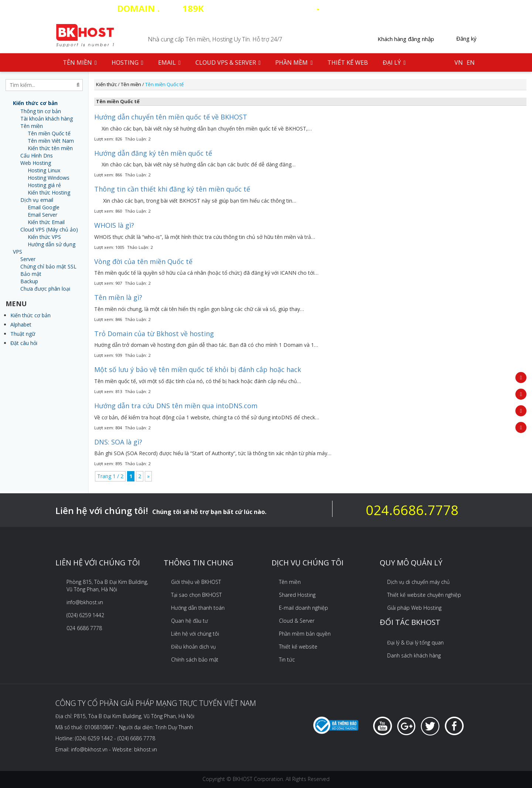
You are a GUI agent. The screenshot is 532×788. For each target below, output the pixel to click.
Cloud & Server (297, 621)
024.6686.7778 (412, 510)
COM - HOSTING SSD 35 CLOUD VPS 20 (266, 8)
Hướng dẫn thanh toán (198, 608)
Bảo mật (31, 274)
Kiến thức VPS (44, 237)
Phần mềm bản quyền (305, 634)
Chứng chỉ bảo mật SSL (48, 266)
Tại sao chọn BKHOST (196, 595)
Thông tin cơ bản (41, 111)
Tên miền (32, 126)
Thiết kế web (348, 62)
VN (459, 62)
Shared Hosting (297, 595)
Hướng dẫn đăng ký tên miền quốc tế (153, 153)
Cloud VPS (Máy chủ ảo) (49, 229)
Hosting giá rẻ (44, 185)
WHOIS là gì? (114, 225)
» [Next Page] (148, 476)
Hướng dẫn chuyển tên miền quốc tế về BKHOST (171, 117)
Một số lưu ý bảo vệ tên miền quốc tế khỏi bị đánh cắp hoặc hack (198, 369)
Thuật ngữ (23, 334)
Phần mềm (294, 62)
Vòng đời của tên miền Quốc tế (143, 261)
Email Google (44, 207)
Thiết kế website (298, 647)
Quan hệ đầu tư (190, 621)
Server (28, 259)
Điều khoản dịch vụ (193, 647)
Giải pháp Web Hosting (414, 608)
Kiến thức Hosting (49, 192)
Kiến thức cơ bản (30, 315)
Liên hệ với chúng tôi (195, 634)
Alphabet (21, 324)
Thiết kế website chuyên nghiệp (424, 595)
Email (169, 62)
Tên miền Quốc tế (49, 133)
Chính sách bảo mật (195, 660)
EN (471, 62)
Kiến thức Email (46, 222)
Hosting (127, 62)
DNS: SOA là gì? (118, 442)
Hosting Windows (49, 178)
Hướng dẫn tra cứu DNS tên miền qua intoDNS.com (176, 406)
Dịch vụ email (37, 200)
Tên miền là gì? (118, 297)
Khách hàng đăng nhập (406, 39)
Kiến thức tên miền (50, 148)
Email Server (42, 215)
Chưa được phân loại (45, 289)
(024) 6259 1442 (85, 615)
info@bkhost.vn (85, 602)
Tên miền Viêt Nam (51, 141)
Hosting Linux (44, 170)
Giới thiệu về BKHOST (196, 582)
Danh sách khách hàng (414, 655)
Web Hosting (36, 163)
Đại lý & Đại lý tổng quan (415, 642)
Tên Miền (80, 62)
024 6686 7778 (84, 628)
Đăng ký (466, 38)
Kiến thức (106, 84)
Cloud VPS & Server (228, 62)
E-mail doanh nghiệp (303, 608)
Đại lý (394, 62)
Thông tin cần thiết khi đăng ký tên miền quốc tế (172, 189)
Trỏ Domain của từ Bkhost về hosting (154, 334)
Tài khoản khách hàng (47, 119)
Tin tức (287, 660)
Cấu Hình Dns (37, 155)
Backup (29, 281)
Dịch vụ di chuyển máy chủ (418, 582)
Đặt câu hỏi (24, 343)
